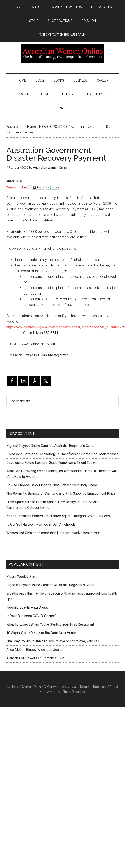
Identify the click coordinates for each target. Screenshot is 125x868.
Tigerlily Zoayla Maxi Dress (27, 607)
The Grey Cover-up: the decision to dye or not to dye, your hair (53, 641)
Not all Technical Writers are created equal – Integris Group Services (58, 516)
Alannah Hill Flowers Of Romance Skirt (35, 658)
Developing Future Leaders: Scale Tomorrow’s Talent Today (51, 463)
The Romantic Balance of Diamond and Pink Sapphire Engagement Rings (61, 493)
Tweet (11, 187)
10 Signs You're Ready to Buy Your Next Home (41, 633)
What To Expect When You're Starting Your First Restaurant (50, 624)
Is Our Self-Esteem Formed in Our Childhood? (41, 524)
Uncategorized (58, 355)
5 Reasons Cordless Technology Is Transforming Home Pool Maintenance (62, 454)
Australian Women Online (62, 53)
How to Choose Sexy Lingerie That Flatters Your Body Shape (52, 485)
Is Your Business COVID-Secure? (31, 616)
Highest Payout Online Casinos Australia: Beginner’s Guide (50, 446)
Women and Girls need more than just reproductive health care (53, 533)
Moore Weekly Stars (22, 577)
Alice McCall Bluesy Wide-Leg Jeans (34, 650)
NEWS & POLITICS (35, 355)
